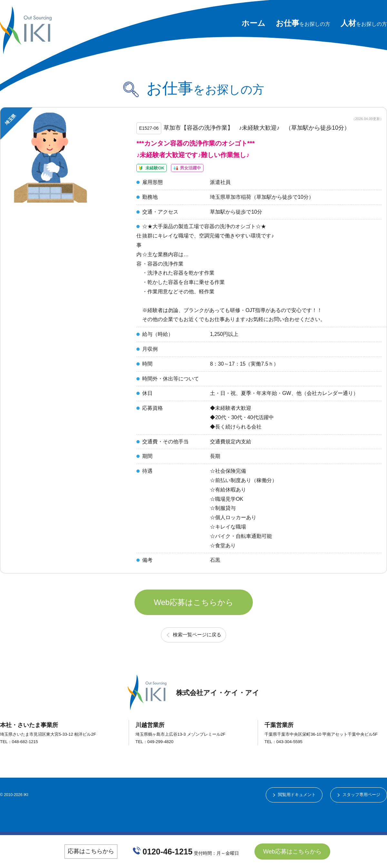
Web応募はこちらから (194, 621)
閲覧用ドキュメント (292, 818)
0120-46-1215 (168, 851)
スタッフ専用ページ (360, 818)
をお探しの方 (303, 24)
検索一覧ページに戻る (197, 657)
